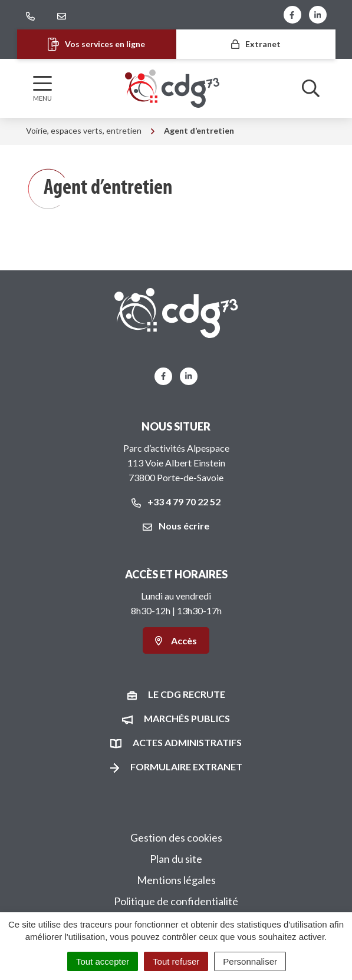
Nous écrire (176, 526)
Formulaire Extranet (186, 767)
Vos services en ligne (96, 44)
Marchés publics (187, 718)
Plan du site (176, 859)
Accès (176, 640)
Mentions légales (176, 880)
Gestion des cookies (176, 837)
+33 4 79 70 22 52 (176, 501)
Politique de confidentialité (176, 901)
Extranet (256, 44)
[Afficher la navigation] (42, 89)
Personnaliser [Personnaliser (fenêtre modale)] (250, 961)
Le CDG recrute (187, 694)
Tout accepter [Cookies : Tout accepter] (103, 961)
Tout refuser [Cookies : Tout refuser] (176, 961)
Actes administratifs (187, 742)
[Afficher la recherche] (311, 88)
